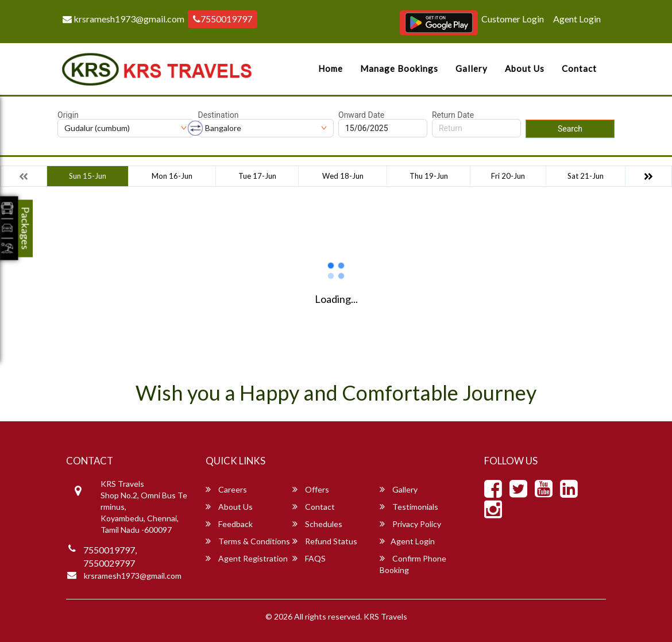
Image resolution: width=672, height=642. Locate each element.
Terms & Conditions (248, 541)
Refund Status (325, 541)
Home (331, 68)
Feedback (229, 524)
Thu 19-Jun (429, 176)
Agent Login (577, 19)
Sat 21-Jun (586, 176)
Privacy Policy (410, 524)
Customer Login (513, 19)
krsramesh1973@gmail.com (123, 19)
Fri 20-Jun (508, 176)
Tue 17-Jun (257, 176)
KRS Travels (385, 616)
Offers (311, 489)
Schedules (317, 524)
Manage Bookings (399, 68)
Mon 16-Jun (172, 176)
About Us (525, 68)
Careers (226, 489)
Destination (219, 115)
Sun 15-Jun (88, 176)
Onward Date (361, 115)
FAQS (309, 558)
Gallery (472, 68)
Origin (68, 115)
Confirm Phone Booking (413, 564)
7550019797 (223, 19)
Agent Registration (247, 558)
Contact (579, 68)
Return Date (453, 115)
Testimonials (409, 507)
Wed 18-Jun (343, 176)
